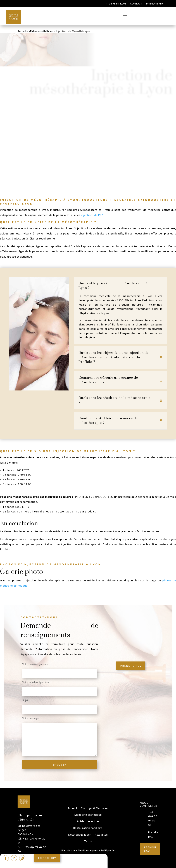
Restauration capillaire (88, 828)
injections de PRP (92, 215)
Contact (136, 4)
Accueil (22, 31)
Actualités (101, 835)
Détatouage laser (79, 835)
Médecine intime (88, 821)
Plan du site (68, 850)
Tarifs (88, 841)
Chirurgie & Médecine (95, 808)
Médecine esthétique (41, 31)
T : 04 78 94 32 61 (116, 4)
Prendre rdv (47, 858)
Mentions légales (88, 850)
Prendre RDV (155, 4)
